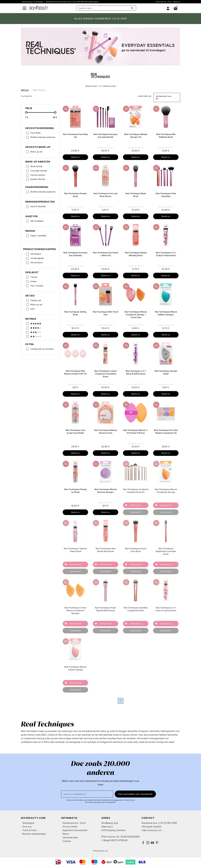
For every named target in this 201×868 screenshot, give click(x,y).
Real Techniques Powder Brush (75, 195)
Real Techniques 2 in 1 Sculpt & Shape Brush (166, 254)
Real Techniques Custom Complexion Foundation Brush (106, 374)
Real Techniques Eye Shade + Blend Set (106, 254)
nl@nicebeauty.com (152, 830)
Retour (66, 834)
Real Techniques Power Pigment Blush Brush (106, 609)
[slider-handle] (26, 113)
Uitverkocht (136, 512)
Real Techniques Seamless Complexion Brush (136, 609)
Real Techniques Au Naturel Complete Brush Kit (136, 491)
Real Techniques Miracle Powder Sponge (75, 668)
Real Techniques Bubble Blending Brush (136, 254)
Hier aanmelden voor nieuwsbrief (135, 794)
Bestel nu (75, 157)
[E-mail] (87, 794)
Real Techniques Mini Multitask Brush (166, 136)
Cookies (67, 841)
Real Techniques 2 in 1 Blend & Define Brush (136, 372)
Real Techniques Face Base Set (75, 136)
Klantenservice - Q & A (164, 2)
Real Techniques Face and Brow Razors (106, 195)
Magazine (177, 2)
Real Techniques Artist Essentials (166, 195)
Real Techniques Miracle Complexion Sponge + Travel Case (136, 315)
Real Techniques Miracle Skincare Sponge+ (106, 491)
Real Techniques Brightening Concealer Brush (166, 551)
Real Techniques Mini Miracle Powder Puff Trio (75, 372)
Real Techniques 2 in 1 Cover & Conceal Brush (166, 609)
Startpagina (28, 823)
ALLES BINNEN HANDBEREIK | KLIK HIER (100, 19)
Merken (25, 90)
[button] (167, 97)
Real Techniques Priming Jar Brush (75, 491)
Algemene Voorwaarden (75, 830)
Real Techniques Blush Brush (136, 195)
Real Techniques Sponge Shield (166, 372)
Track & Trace (29, 830)
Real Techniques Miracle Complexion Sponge (166, 491)
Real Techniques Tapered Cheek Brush (75, 550)
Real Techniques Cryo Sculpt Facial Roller (75, 431)
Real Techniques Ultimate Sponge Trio (136, 136)
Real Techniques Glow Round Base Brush (106, 550)
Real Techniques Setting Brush (75, 313)
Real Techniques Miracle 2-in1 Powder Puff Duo (136, 431)
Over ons (27, 827)
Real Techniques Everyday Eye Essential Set (106, 136)
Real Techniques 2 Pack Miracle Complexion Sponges (75, 610)
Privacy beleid (70, 827)
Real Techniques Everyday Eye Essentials (75, 254)
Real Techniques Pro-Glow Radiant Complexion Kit (166, 431)
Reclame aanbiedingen (34, 834)
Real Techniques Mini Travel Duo (106, 313)
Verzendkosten (70, 837)
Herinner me (136, 505)
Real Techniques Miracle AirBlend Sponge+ (166, 313)
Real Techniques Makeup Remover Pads (106, 431)
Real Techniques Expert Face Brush (136, 550)
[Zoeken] (106, 8)
